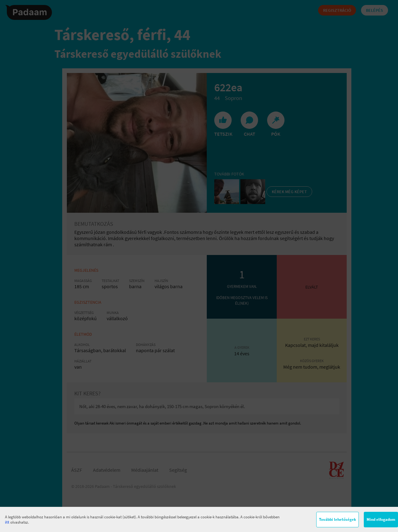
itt (7, 522)
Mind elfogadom (381, 519)
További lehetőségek (338, 519)
